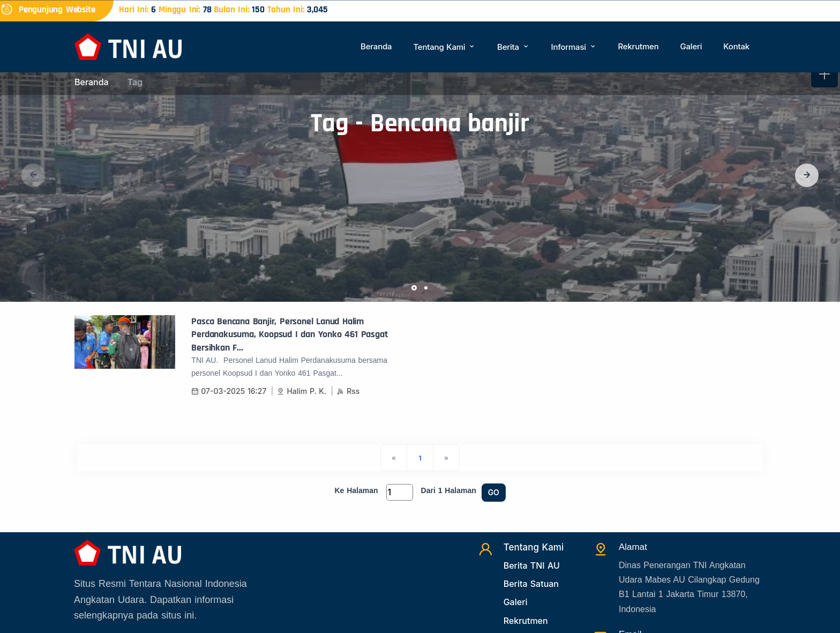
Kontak (736, 46)
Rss (348, 391)
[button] (807, 175)
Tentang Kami (444, 47)
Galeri (691, 46)
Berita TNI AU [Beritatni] (532, 565)
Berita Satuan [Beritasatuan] (531, 584)
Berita (513, 47)
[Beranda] (128, 46)
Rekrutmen (638, 46)
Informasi (574, 47)
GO (494, 492)
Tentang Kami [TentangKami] (534, 547)
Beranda (376, 46)
